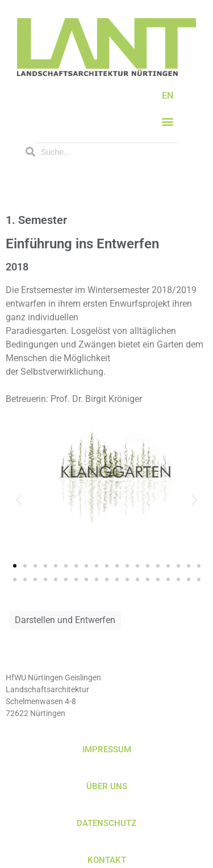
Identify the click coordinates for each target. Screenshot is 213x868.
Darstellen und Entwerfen (65, 620)
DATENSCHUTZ (106, 823)
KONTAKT (107, 860)
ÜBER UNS (107, 786)
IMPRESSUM (107, 750)
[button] (168, 122)
